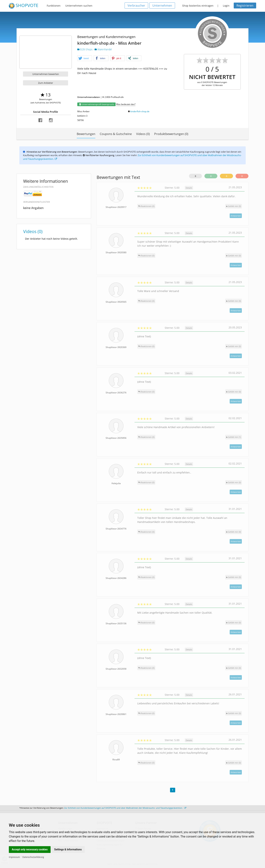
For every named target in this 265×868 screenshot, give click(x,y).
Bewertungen (86, 134)
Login (226, 6)
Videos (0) (143, 134)
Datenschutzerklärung (33, 857)
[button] (85, 58)
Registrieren (245, 6)
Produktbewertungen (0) (171, 134)
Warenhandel (103, 49)
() (234, 206)
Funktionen (54, 6)
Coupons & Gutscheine (116, 134)
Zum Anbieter (46, 83)
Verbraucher (136, 6)
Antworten (236, 216)
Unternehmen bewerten (46, 74)
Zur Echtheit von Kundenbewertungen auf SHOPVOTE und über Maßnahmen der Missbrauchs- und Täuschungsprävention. (125, 808)
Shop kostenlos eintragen (198, 6)
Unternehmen (162, 6)
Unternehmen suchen (79, 6)
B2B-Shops (85, 49)
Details (189, 188)
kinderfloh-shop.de (140, 111)
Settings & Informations (68, 849)
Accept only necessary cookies (30, 849)
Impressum (14, 857)
